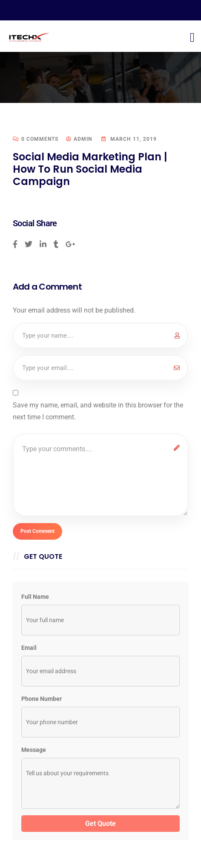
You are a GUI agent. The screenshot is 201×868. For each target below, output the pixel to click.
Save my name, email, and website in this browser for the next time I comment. (98, 411)
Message (34, 750)
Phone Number (42, 699)
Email (29, 648)
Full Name (35, 597)
